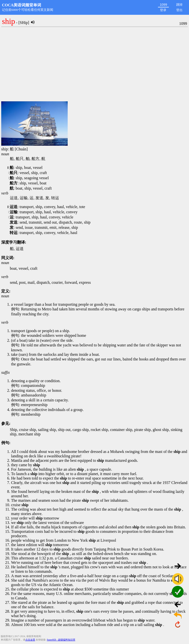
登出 (179, 10)
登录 (163, 10)
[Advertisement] (94, 64)
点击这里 (30, 640)
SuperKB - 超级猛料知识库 (61, 640)
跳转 (179, 5)
